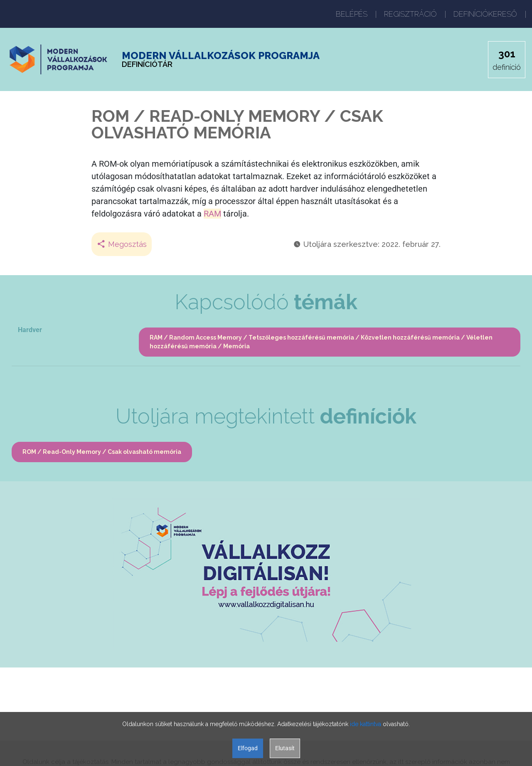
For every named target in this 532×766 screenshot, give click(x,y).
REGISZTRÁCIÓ (410, 14)
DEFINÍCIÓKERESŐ (485, 14)
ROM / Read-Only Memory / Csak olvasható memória (102, 452)
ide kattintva (366, 724)
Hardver (30, 330)
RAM (212, 214)
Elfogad (248, 748)
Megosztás (122, 244)
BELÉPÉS (352, 14)
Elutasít (285, 748)
